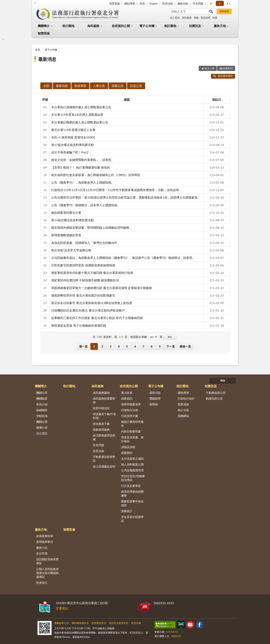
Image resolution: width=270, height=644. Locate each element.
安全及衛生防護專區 (132, 519)
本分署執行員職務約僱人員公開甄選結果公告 (81, 107)
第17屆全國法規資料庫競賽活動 (72, 145)
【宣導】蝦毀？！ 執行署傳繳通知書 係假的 (80, 167)
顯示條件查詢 (223, 76)
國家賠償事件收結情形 (132, 503)
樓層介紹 (42, 427)
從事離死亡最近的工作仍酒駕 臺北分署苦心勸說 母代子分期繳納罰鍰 (97, 318)
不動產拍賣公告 (216, 393)
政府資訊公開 (121, 26)
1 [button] (94, 346)
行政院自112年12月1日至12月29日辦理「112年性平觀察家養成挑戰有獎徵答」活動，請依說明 (115, 190)
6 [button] (135, 346)
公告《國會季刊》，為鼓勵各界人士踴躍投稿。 (83, 182)
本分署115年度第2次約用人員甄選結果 (77, 115)
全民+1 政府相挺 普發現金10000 (73, 137)
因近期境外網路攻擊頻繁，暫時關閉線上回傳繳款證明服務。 (92, 227)
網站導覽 (130, 3)
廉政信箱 (183, 3)
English (154, 3)
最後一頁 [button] (185, 346)
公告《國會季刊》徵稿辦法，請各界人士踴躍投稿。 (86, 205)
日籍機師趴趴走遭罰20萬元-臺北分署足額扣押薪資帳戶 (88, 310)
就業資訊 (127, 398)
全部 (46, 86)
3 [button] (111, 346)
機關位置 (42, 422)
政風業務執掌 (45, 536)
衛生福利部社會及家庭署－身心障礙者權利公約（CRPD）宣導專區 (96, 175)
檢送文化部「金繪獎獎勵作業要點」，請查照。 (83, 160)
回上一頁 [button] (209, 68)
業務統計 (127, 511)
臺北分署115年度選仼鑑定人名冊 (73, 130)
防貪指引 (42, 583)
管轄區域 (42, 416)
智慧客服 (115, 3)
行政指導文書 (130, 416)
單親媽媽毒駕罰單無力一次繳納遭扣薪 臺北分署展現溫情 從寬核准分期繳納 (101, 288)
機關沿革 (42, 393)
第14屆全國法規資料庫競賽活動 (72, 220)
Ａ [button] (220, 3)
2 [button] (102, 346)
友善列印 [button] (228, 68)
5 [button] (127, 346)
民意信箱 (168, 3)
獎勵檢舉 (155, 398)
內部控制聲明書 (131, 431)
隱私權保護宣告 (80, 623)
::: (35, 3)
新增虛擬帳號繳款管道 (66, 235)
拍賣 (215, 18)
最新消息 (47, 59)
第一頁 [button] (83, 346)
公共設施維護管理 (132, 470)
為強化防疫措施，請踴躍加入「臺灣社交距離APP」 (85, 243)
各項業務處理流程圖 (104, 437)
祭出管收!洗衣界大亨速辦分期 (71, 250)
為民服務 (187, 18)
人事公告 (99, 86)
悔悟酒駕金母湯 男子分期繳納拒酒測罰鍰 (79, 325)
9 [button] (160, 346)
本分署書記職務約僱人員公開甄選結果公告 (80, 122)
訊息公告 (136, 86)
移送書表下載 (101, 424)
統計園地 (170, 26)
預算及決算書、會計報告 (132, 439)
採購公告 (118, 86)
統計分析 (183, 410)
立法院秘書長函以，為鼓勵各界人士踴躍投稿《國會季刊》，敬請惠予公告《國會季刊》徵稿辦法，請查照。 (123, 258)
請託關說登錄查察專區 (47, 561)
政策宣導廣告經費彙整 (132, 493)
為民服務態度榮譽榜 (104, 400)
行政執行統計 (186, 398)
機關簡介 (44, 26)
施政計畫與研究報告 (132, 424)
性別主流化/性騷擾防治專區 (133, 478)
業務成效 (183, 404)
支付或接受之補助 (132, 459)
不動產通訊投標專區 (104, 459)
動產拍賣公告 (214, 398)
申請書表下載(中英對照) (104, 416)
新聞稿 (154, 404)
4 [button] (119, 346)
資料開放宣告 (99, 623)
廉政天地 (220, 26)
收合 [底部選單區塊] (223, 380)
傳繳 (196, 18)
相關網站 (183, 416)
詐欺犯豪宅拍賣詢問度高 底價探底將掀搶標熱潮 (83, 265)
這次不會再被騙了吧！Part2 (70, 152)
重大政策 (127, 393)
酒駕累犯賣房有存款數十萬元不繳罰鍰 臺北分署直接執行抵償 (92, 273)
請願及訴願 (128, 447)
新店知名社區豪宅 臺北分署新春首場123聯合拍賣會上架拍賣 (92, 303)
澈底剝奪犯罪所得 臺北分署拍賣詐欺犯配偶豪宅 (83, 295)
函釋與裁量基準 (131, 404)
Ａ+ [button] (228, 3)
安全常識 (42, 553)
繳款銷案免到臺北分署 (66, 213)
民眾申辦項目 (101, 408)
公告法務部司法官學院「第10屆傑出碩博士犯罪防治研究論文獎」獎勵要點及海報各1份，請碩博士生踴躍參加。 (126, 197)
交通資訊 (62, 608)
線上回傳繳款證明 (104, 466)
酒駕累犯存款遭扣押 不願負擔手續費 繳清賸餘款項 (85, 280)
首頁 (142, 3)
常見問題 (198, 3)
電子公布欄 (147, 26)
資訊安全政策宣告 (119, 623)
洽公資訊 (175, 18)
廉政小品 (42, 548)
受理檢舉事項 (45, 542)
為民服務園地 (101, 393)
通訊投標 (205, 18)
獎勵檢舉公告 (61, 623)
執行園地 (68, 26)
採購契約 (127, 453)
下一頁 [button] (171, 346)
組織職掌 (42, 410)
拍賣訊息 (195, 26)
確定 (170, 337)
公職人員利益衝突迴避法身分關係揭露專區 (47, 573)
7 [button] (143, 346)
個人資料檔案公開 (132, 464)
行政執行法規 (130, 410)
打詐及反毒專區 (131, 486)
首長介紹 (42, 404)
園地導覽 (183, 393)
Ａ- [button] (211, 3)
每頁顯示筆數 (139, 337)
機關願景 (42, 398)
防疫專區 (80, 86)
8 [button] (152, 346)
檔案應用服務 (101, 430)
